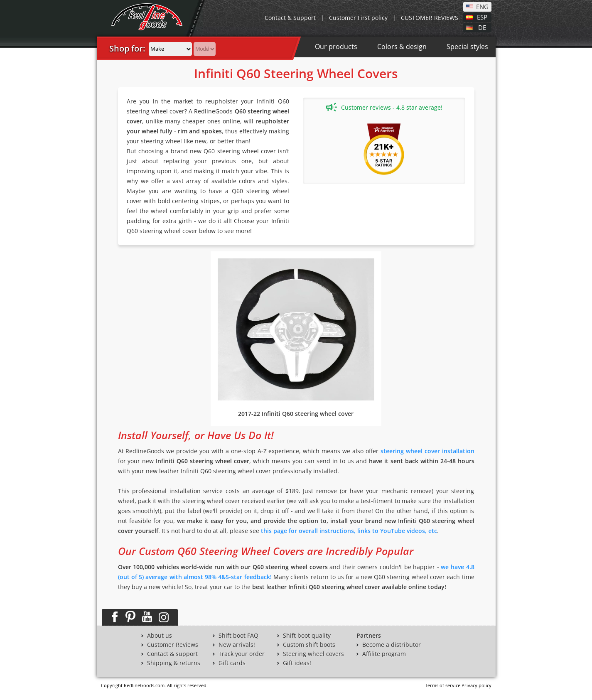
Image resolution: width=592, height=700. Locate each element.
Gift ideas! (297, 663)
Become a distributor (392, 645)
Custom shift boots (309, 645)
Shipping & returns (174, 663)
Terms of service (443, 685)
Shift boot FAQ (238, 636)
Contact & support (172, 654)
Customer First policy (358, 18)
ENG (482, 6)
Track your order (242, 654)
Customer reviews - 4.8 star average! (384, 107)
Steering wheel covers (313, 654)
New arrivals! (237, 645)
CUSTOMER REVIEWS (430, 18)
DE (482, 27)
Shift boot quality (307, 636)
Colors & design (402, 47)
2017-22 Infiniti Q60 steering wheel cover (296, 414)
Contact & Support (290, 18)
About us (160, 636)
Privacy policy (477, 685)
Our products (336, 47)
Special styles (467, 47)
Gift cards (232, 663)
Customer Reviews (173, 645)
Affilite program (384, 654)
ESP (482, 17)
